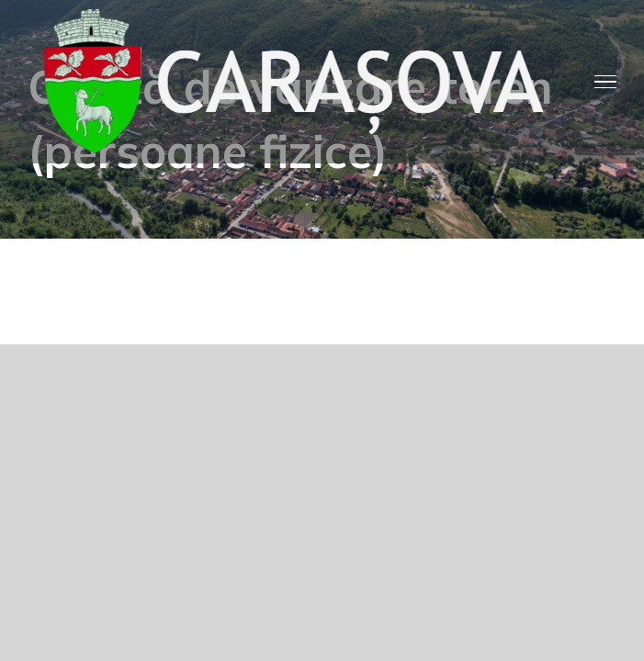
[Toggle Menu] (605, 82)
